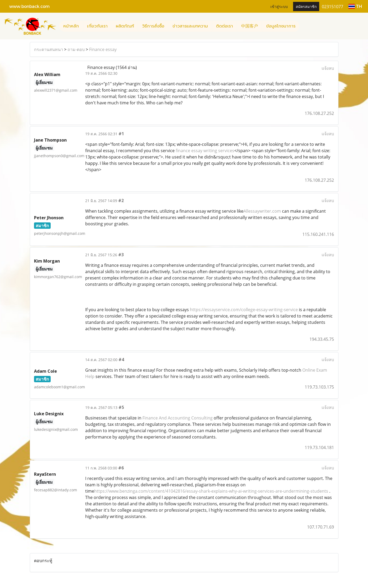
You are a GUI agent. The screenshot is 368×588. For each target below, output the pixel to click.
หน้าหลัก (71, 26)
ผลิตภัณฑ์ (125, 26)
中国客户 (250, 26)
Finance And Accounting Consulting (178, 418)
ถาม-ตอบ (76, 49)
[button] (304, 26)
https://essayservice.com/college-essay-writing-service (244, 310)
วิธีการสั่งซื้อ (153, 26)
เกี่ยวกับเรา (97, 26)
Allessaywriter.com (262, 211)
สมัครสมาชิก (306, 6)
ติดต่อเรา (224, 26)
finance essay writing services (205, 151)
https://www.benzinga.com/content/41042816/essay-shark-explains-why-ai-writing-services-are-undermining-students (211, 491)
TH (355, 6)
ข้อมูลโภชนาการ (281, 26)
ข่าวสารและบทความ (190, 26)
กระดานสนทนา (49, 49)
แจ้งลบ (328, 68)
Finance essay (103, 49)
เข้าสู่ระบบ (279, 6)
